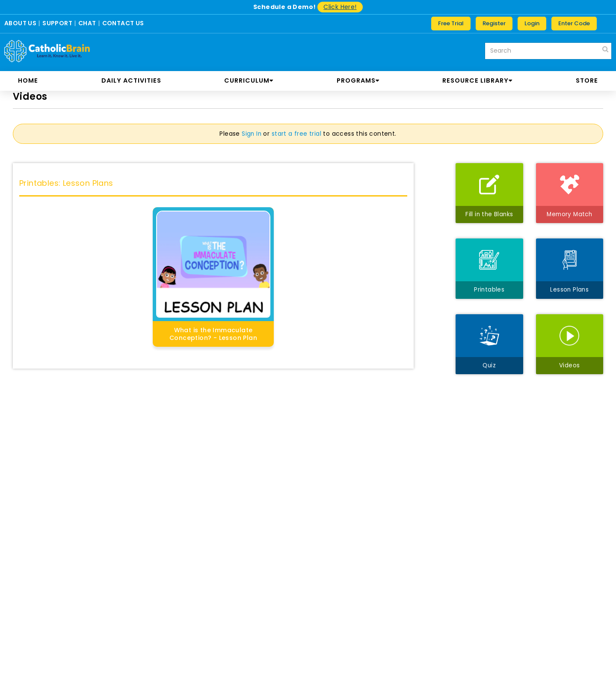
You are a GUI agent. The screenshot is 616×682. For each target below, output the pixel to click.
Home (28, 80)
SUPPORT (57, 23)
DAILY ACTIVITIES (131, 80)
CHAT (87, 23)
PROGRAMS (358, 80)
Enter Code (574, 23)
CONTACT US (123, 23)
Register (494, 23)
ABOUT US (20, 23)
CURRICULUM (249, 80)
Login (532, 23)
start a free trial (297, 134)
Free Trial (451, 23)
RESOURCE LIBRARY (477, 80)
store (587, 80)
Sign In (252, 134)
